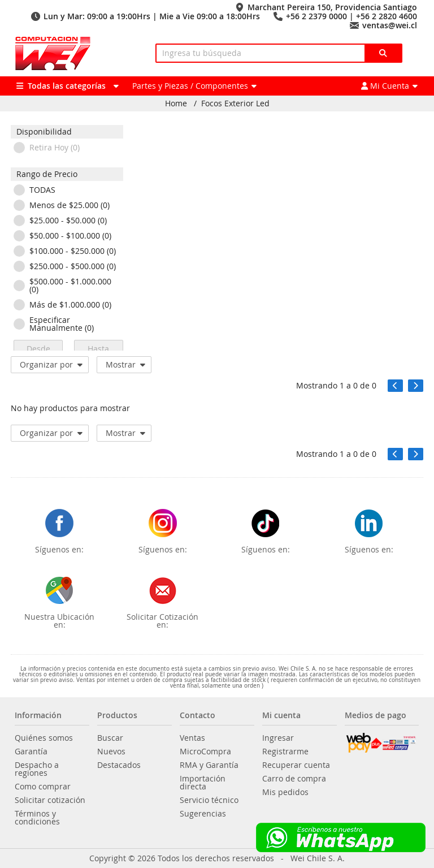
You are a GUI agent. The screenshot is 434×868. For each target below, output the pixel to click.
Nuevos (111, 752)
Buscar (110, 738)
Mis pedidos (285, 792)
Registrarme (285, 752)
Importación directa (203, 783)
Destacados (119, 765)
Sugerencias (203, 814)
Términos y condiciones (37, 818)
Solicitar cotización (50, 800)
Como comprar (43, 787)
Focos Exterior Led (235, 103)
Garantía (31, 752)
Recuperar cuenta (296, 765)
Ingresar (278, 738)
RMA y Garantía (209, 765)
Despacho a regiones (37, 769)
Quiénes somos (44, 738)
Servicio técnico (209, 800)
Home (176, 103)
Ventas (192, 738)
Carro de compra (294, 779)
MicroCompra (205, 752)
